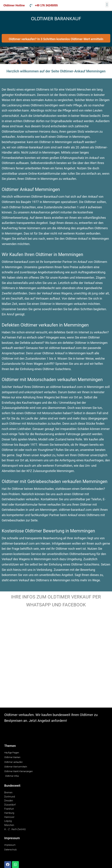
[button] (107, 5)
